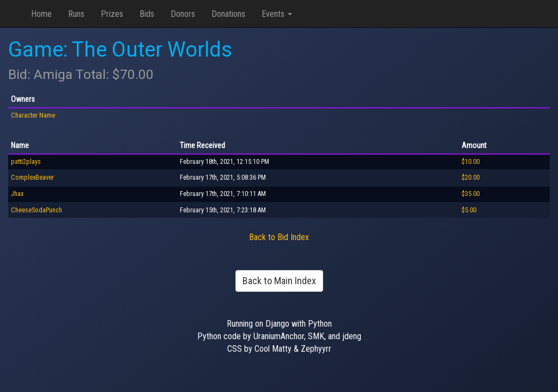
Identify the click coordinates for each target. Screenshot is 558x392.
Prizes (112, 14)
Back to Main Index (279, 281)
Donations (228, 14)
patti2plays (26, 162)
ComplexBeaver (32, 177)
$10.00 (471, 162)
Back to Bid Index (279, 237)
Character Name (33, 115)
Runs (76, 14)
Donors (183, 14)
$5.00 (469, 210)
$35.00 (471, 194)
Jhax (17, 194)
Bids (147, 14)
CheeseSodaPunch (37, 210)
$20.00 (471, 177)
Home (41, 14)
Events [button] (277, 14)
